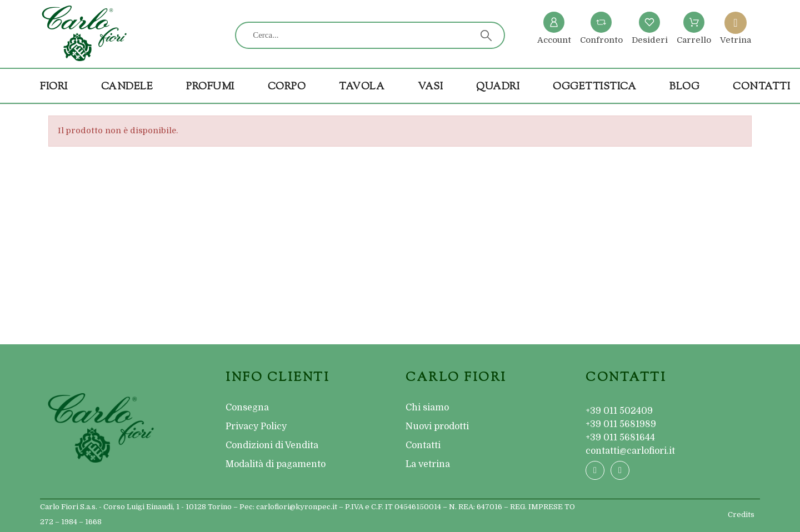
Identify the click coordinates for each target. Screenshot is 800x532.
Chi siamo (427, 408)
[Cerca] (370, 35)
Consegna (247, 408)
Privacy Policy (256, 426)
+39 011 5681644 (620, 438)
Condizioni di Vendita (272, 445)
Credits (741, 515)
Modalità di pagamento (276, 464)
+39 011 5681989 (621, 424)
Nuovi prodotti (437, 426)
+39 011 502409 (619, 411)
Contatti (423, 445)
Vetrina (736, 40)
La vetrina (428, 464)
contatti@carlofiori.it (630, 451)
